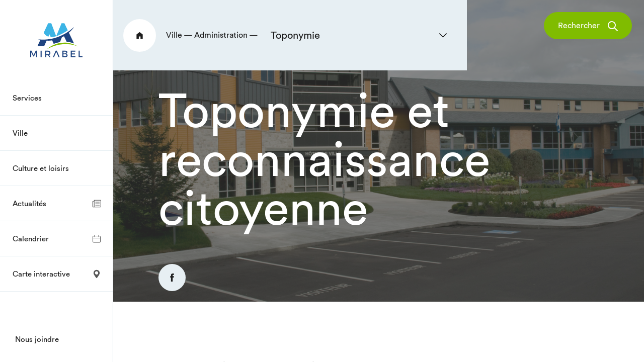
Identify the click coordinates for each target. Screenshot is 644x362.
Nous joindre (37, 339)
